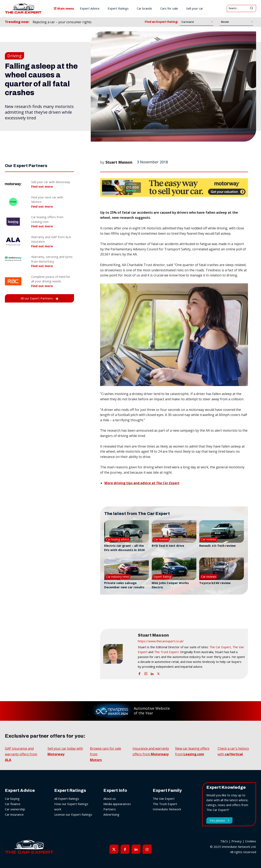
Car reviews (161, 539)
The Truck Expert (166, 652)
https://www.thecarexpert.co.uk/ (161, 641)
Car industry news (118, 577)
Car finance (13, 804)
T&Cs (224, 841)
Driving (14, 56)
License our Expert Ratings (73, 814)
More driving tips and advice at (142, 483)
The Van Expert (164, 799)
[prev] (113, 22)
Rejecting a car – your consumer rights (62, 22)
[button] (174, 335)
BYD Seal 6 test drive (168, 546)
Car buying (12, 799)
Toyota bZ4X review (215, 583)
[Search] (251, 8)
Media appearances (117, 804)
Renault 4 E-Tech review (217, 546)
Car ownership (15, 809)
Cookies (251, 841)
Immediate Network (167, 809)
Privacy (237, 841)
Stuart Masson (119, 162)
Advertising (111, 814)
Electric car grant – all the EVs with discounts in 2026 (124, 548)
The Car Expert (220, 647)
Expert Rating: (163, 577)
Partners (110, 809)
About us (110, 799)
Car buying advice (118, 539)
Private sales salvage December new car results (124, 585)
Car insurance (14, 814)
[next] (119, 22)
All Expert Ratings (67, 799)
